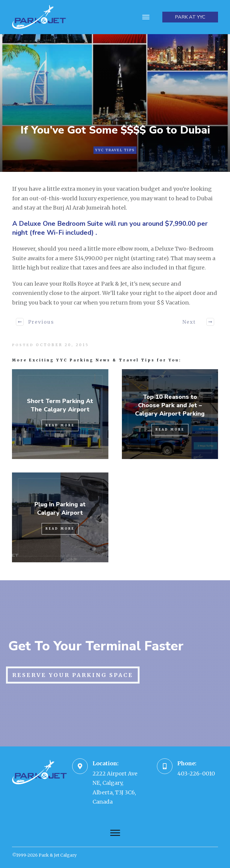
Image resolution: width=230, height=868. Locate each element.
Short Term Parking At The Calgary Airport (60, 405)
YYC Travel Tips (115, 150)
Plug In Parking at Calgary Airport (60, 509)
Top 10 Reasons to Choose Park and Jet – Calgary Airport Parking (170, 405)
